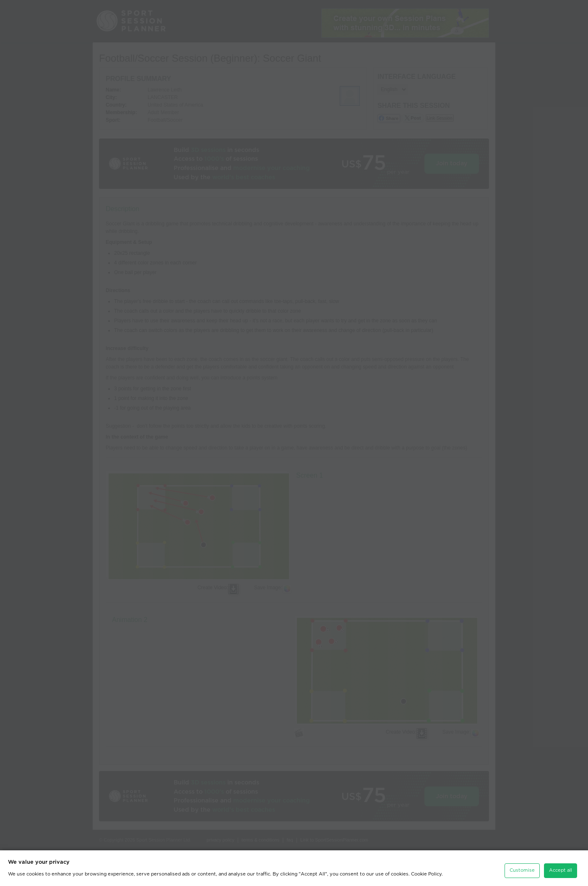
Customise (522, 860)
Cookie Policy (426, 864)
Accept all (561, 860)
